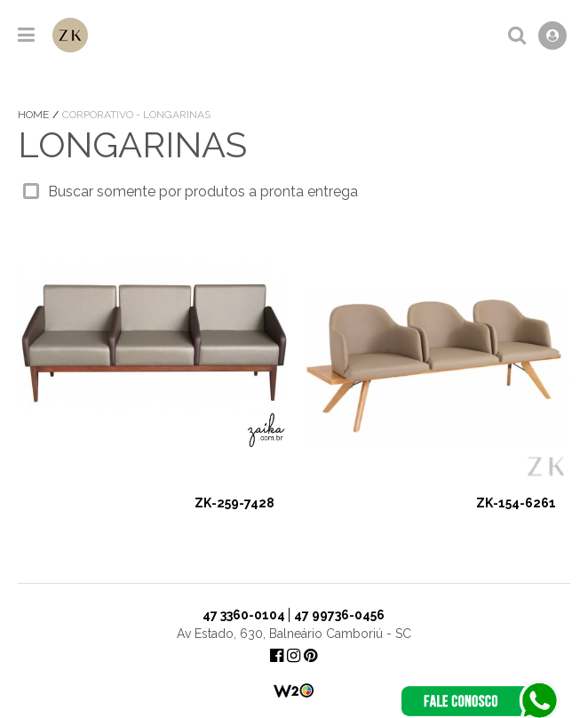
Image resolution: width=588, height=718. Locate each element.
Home (35, 115)
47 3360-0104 (244, 615)
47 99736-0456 (339, 615)
